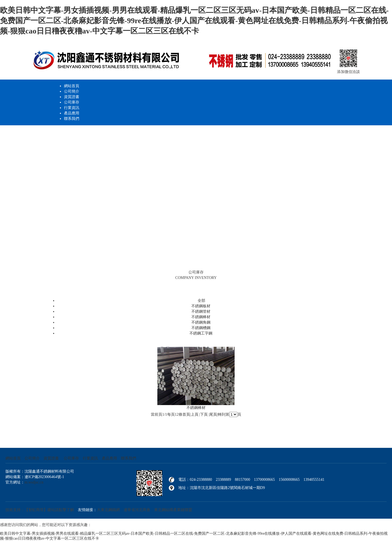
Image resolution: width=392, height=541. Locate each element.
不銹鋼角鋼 (201, 322)
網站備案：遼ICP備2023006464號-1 (35, 477)
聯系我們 (72, 119)
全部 (201, 301)
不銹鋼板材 (201, 306)
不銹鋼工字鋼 (201, 333)
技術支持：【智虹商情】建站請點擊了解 (40, 510)
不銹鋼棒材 (201, 317)
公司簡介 (72, 91)
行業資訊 (72, 108)
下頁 (204, 414)
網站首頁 (72, 86)
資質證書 (72, 97)
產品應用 (72, 113)
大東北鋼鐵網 (108, 510)
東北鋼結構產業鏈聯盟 (173, 510)
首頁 (186, 414)
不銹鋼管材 (201, 311)
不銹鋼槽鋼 (201, 328)
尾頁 (213, 414)
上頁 (195, 414)
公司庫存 (72, 102)
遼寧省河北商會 (137, 510)
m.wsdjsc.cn (34, 482)
